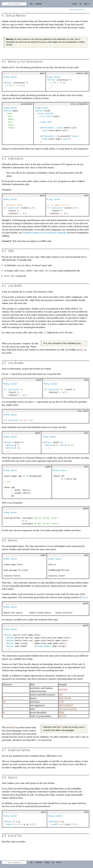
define (8, 83)
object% (49, 114)
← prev (74, 4)
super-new (46, 122)
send (45, 131)
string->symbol (43, 646)
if (6, 208)
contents (38, 4)
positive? (14, 208)
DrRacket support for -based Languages (45, 233)
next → (87, 4)
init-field (46, 116)
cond (9, 825)
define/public (48, 128)
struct (85, 598)
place (60, 128)
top (31, 4)
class (41, 114)
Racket (77, 10)
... (7, 451)
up (81, 4)
